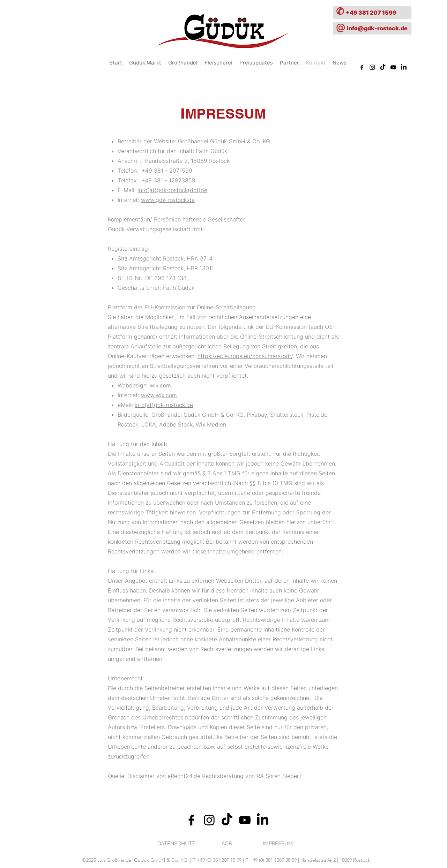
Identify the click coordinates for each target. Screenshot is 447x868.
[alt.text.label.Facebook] (191, 820)
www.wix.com (159, 395)
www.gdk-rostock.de (168, 200)
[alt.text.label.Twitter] (404, 67)
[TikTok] (383, 67)
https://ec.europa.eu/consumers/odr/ (245, 356)
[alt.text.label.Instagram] (209, 820)
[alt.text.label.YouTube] (393, 67)
